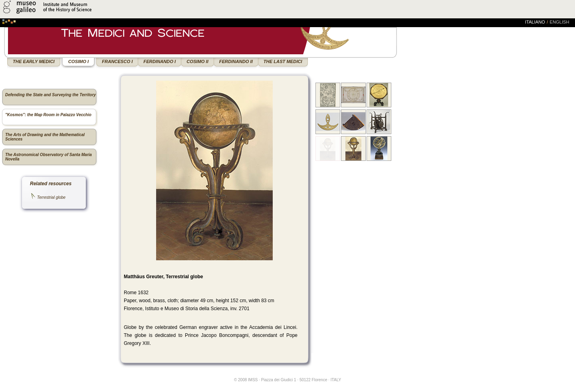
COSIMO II (197, 61)
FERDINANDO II (236, 61)
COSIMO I (79, 61)
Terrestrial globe (51, 197)
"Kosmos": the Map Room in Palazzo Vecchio (48, 115)
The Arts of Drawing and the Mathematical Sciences (45, 137)
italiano (535, 22)
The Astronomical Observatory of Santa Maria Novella (49, 157)
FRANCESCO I (117, 61)
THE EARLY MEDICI (34, 61)
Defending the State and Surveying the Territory (51, 95)
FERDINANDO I (160, 61)
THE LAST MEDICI (283, 61)
